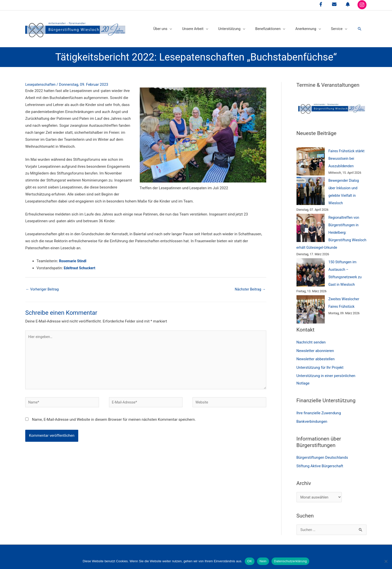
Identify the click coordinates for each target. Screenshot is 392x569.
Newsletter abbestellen (316, 355)
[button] (359, 27)
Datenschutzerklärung (290, 561)
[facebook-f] (321, 4)
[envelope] (334, 4)
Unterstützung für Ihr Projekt (320, 363)
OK (250, 561)
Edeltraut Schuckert (80, 264)
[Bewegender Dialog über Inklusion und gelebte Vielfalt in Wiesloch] (311, 187)
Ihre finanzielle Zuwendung (319, 409)
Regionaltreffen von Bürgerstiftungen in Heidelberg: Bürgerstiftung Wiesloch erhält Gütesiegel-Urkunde (329, 228)
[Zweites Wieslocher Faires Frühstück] (311, 305)
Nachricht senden (311, 338)
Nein (263, 561)
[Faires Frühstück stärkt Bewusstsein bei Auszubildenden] (311, 157)
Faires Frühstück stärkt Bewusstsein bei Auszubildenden (347, 154)
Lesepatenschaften (41, 80)
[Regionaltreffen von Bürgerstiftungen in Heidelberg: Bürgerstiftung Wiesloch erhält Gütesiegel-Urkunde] (311, 224)
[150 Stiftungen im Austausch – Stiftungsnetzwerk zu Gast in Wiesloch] (311, 268)
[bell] (348, 4)
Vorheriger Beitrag (43, 285)
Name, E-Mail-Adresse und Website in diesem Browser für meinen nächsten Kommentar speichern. (114, 420)
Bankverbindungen (312, 417)
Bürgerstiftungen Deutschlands (322, 454)
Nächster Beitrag (249, 285)
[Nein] (386, 561)
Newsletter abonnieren (315, 347)
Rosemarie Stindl (73, 257)
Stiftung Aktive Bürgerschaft (320, 462)
